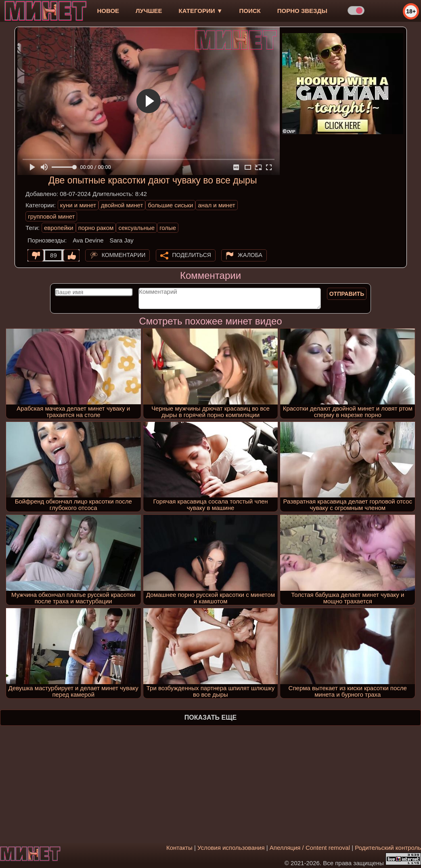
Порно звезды (302, 11)
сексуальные (136, 228)
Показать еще (210, 717)
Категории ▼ (201, 11)
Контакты (179, 848)
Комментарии (124, 255)
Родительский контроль (388, 848)
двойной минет (122, 205)
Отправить (347, 294)
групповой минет (51, 216)
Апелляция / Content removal (310, 848)
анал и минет (216, 205)
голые (168, 228)
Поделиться (192, 255)
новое (108, 11)
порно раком (96, 228)
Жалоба (250, 255)
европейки (59, 228)
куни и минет (78, 205)
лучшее (149, 11)
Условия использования (231, 848)
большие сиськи (170, 205)
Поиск (250, 11)
